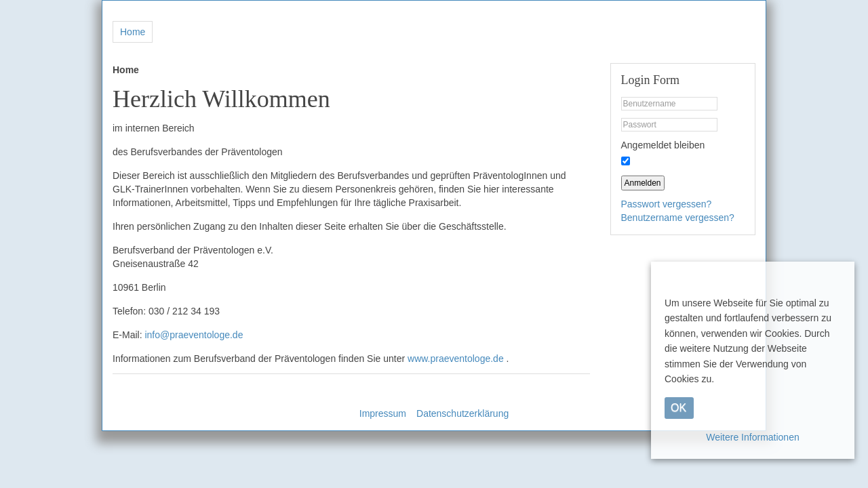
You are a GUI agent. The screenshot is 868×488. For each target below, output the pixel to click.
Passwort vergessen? (667, 204)
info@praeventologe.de (194, 335)
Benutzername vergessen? (678, 218)
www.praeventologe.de (456, 359)
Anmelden (643, 183)
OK (678, 408)
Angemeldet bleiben (663, 145)
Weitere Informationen (752, 437)
